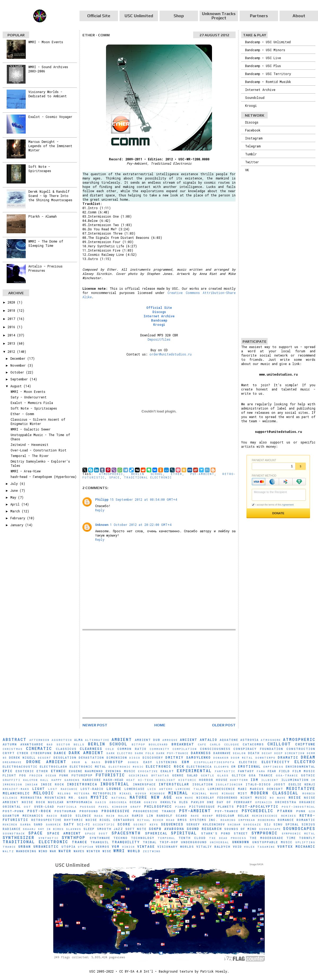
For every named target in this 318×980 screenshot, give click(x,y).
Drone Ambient (47, 762)
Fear (272, 771)
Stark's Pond (216, 833)
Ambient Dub (148, 740)
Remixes (289, 816)
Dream (308, 757)
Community (160, 749)
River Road (164, 820)
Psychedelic (257, 811)
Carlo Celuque (225, 744)
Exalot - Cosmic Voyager (50, 117)
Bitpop (138, 744)
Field (284, 771)
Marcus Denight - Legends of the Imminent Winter (50, 146)
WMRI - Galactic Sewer (31, 429)
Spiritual (184, 833)
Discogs (159, 312)
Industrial (115, 784)
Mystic (99, 797)
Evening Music (121, 771)
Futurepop (82, 775)
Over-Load (44, 807)
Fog (23, 775)
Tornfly (307, 838)
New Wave (185, 798)
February (19, 518)
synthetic (48, 838)
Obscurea (118, 802)
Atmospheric (111, 474)
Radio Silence (76, 816)
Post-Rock (39, 811)
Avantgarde (32, 744)
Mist (243, 793)
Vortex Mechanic (296, 846)
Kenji (310, 784)
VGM (116, 846)
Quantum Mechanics (23, 816)
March (16, 511)
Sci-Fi (83, 824)
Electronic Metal (88, 767)
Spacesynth (126, 833)
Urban (25, 846)
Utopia (69, 847)
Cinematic (39, 748)
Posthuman (65, 811)
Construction (301, 749)
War (53, 851)
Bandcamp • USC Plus (263, 66)
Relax (243, 816)
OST (28, 807)
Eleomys (222, 767)
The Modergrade (266, 838)
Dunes (133, 762)
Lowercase (135, 789)
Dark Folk (145, 753)
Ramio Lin (143, 816)
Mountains (55, 798)
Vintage (146, 846)
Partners (259, 16)
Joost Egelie (288, 784)
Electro (305, 762)
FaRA (261, 771)
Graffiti (12, 780)
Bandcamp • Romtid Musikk (268, 82)
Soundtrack (14, 834)
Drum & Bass (86, 762)
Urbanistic (46, 846)
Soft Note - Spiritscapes (40, 169)
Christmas (13, 749)
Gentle (208, 775)
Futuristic (110, 775)
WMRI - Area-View (26, 471)
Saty (69, 824)
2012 (12, 351)
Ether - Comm (22, 414)
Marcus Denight (267, 789)
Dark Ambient (86, 753)
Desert (45, 758)
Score (124, 824)
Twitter (252, 162)
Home (160, 725)
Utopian (86, 847)
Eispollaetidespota (214, 762)
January (18, 525)
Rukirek (10, 825)
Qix (312, 811)
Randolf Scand (172, 816)
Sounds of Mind (240, 829)
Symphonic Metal (299, 834)
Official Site (99, 16)
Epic (8, 771)
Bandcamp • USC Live (263, 58)
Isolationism (229, 785)
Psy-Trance (227, 811)
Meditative (301, 788)
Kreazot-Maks (16, 789)
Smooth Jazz (110, 829)
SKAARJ (29, 829)
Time (291, 838)
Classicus (66, 749)
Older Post (224, 725)
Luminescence (221, 789)
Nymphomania (79, 802)
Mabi (242, 789)
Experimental (194, 771)
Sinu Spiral (286, 824)
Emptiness (273, 767)
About (299, 16)
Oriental (12, 807)
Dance (60, 753)
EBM (186, 762)
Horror (206, 780)
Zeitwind (152, 851)
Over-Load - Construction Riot (39, 450)
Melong (64, 794)
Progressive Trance (155, 811)
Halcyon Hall (36, 780)
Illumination (295, 780)
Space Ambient (64, 833)
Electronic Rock (165, 766)
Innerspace (144, 784)
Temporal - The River (30, 456)
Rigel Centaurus (117, 820)
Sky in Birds (51, 829)
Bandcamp (159, 320)
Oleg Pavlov (192, 802)
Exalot (167, 771)
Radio (52, 816)
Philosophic (158, 806)
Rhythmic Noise (81, 820)
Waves (79, 851)
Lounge (114, 789)
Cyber (23, 753)
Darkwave (222, 753)
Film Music (304, 771)
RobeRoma (267, 820)
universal (220, 842)
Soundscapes (299, 829)
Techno (121, 838)
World (134, 851)
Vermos (103, 847)
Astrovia (249, 740)
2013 (12, 343)
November (19, 365)
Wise (107, 851)
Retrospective (46, 820)
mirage (228, 794)
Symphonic (264, 833)
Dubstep (114, 762)
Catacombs (253, 744)
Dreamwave (12, 762)
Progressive (116, 811)
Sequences (172, 824)
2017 (12, 319)
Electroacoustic (20, 767)
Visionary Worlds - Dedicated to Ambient (48, 94)
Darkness (201, 753)
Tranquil (100, 842)
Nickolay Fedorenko (217, 798)
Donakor (221, 758)
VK (247, 170)
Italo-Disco (258, 784)
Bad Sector (58, 744)
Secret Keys (146, 825)
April (16, 504)
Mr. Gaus (78, 798)
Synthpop (74, 838)
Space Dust (97, 834)
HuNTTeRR (239, 780)
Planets (226, 807)
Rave (195, 816)
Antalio (209, 740)
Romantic (306, 820)
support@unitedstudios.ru (278, 432)
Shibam (234, 825)
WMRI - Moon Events (46, 42)
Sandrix (53, 825)
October (18, 372)
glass (223, 775)
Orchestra (286, 802)
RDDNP (208, 816)
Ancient (189, 740)
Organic (307, 802)
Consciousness (215, 749)
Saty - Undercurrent (29, 397)
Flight (10, 775)
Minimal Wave (205, 794)
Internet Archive (159, 316)
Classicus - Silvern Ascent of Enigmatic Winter (38, 421)
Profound (89, 811)
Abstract (15, 739)
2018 (12, 310)
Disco (135, 758)
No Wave (278, 798)
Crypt (9, 753)
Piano (181, 807)
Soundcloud (255, 98)
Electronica (199, 767)
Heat (131, 780)
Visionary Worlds (176, 847)
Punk (301, 811)
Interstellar (174, 784)
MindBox (158, 794)
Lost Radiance (63, 789)
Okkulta (168, 802)
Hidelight (166, 780)
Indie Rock (52, 784)
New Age (162, 797)
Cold (110, 749)
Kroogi (159, 324)
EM (234, 767)
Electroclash (54, 767)
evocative (148, 771)
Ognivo (151, 802)
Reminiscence (265, 816)
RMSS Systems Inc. (198, 820)
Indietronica (82, 784)
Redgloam (225, 816)
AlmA (79, 740)
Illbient (270, 780)
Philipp (102, 499)
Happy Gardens (66, 780)
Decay (267, 753)
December (19, 358)
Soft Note (136, 829)
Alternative (97, 740)
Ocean (135, 802)
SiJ (268, 824)
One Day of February (229, 802)
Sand (38, 824)
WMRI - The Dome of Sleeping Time (46, 243)
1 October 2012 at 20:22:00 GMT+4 (141, 525)
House (222, 780)
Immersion (12, 785)
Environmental (301, 767)
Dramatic (288, 757)
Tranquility (126, 842)
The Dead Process (228, 838)
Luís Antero (160, 789)
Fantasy (246, 771)
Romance (286, 820)
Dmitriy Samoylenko (188, 757)
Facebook (253, 130)
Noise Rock (34, 802)
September (20, 379)
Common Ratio (132, 749)
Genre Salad (185, 775)
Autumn (10, 744)
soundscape (270, 829)
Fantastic (225, 771)
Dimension (117, 758)
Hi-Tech (146, 780)
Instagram (254, 138)
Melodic (44, 793)
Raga (99, 816)
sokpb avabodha (166, 829)
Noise (295, 797)
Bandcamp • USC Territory (268, 74)
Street (241, 833)
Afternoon (39, 740)
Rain (111, 816)
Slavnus (74, 829)
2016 (12, 327)
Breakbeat (183, 744)
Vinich (129, 847)
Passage (88, 807)
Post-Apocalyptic (258, 806)
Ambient (122, 739)
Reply (100, 510)
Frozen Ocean (43, 775)
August (17, 386)
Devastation (91, 758)
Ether (177, 474)
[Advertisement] (159, 674)
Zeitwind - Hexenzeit (30, 445)
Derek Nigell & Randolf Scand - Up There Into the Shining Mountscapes (50, 196)
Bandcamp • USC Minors (265, 50)
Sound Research (204, 829)
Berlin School (147, 474)
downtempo (266, 758)
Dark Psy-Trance (173, 753)
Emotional (249, 766)
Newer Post (95, 725)
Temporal (167, 838)
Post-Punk (13, 811)
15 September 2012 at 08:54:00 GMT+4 (143, 499)
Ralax (123, 816)
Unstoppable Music (272, 842)
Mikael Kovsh (133, 794)
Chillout (279, 744)
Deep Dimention (290, 753)
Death (254, 753)
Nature (138, 797)
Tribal (150, 842)
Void (237, 847)
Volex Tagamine (260, 847)
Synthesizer (19, 838)
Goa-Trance (287, 775)
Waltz (8, 851)
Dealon (239, 753)
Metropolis (105, 793)
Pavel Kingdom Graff (120, 807)
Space (114, 478)
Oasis (101, 802)
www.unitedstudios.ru (278, 374)
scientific (104, 825)
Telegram (253, 146)
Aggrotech (62, 740)
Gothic (308, 775)
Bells (79, 744)
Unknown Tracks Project (219, 16)
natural (119, 798)
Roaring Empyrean (238, 820)
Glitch (239, 775)
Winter (94, 851)
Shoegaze (252, 825)
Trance (79, 842)
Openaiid (264, 802)
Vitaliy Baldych (213, 847)
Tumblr (251, 154)
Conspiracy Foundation (258, 749)
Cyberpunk (41, 753)
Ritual (144, 820)
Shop (179, 16)
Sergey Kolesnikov (206, 824)
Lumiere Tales (190, 789)
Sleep (89, 829)
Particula (67, 807)
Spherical (156, 833)
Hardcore (92, 780)
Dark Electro (120, 753)
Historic (187, 780)
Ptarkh (285, 811)
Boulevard (158, 744)
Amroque (170, 740)
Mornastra (31, 798)
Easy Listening (160, 762)
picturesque (202, 807)
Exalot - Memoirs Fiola (32, 403)
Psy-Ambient (202, 474)
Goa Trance (261, 775)
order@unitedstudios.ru (171, 354)
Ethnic (58, 771)
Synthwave (100, 838)
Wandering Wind (32, 851)
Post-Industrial (299, 807)
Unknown (102, 525)
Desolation (65, 758)
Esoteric (25, 771)
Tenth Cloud (192, 838)
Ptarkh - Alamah (43, 216)
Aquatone (229, 740)
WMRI (119, 851)
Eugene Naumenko (86, 771)
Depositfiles (159, 339)
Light (39, 789)
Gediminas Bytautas (149, 775)
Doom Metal (242, 758)
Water (65, 851)
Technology (143, 838)
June (15, 490)
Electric (248, 762)
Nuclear (56, 802)
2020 (12, 302)
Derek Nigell (22, 758)
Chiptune (305, 744)
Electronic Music (126, 767)
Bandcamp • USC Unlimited (268, 42)
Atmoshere (271, 740)
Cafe (202, 744)
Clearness (91, 749)
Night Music (254, 798)
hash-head (114, 780)
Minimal (178, 793)
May (14, 497)
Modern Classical (275, 793)
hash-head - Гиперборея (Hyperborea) (44, 477)
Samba (26, 825)
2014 (12, 335)
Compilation (185, 749)
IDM (255, 780)
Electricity (276, 762)
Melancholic (16, 793)
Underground (194, 842)
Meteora (82, 794)
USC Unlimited (139, 16)
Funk (64, 775)
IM (313, 780)
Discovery (153, 758)
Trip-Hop (169, 842)
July (15, 484)
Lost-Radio (92, 789)
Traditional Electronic (148, 478)
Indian (32, 785)
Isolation (203, 784)
